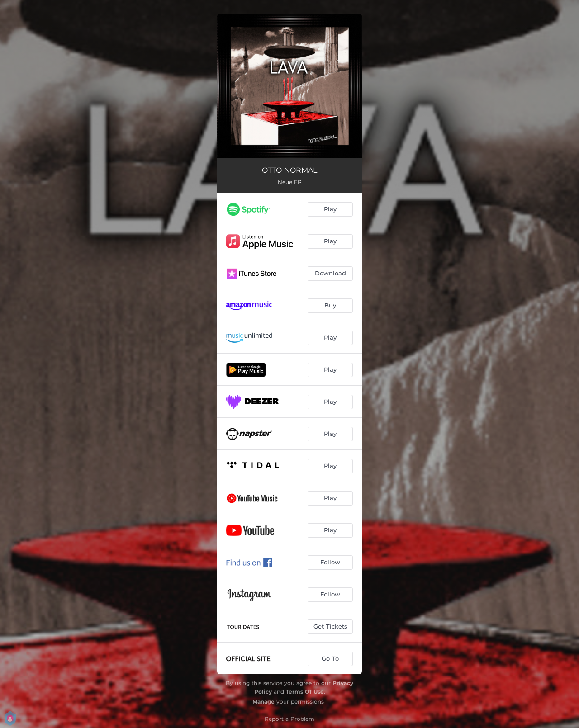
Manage (263, 702)
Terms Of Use (305, 692)
